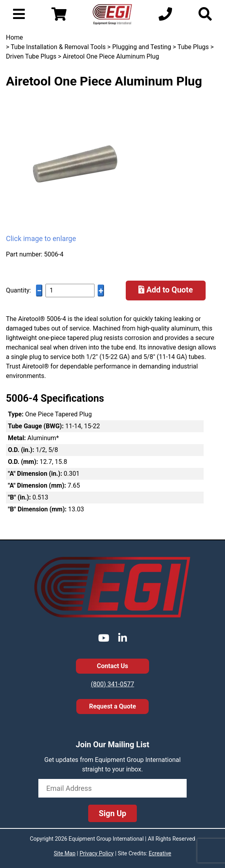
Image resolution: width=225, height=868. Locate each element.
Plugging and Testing (142, 47)
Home (14, 37)
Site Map (65, 853)
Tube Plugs (193, 47)
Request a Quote (112, 706)
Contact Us (112, 666)
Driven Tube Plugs (31, 56)
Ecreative (160, 853)
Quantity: (18, 290)
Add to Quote (166, 290)
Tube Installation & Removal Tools (58, 47)
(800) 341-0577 (112, 684)
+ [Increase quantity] (101, 291)
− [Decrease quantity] (39, 291)
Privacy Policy (96, 853)
